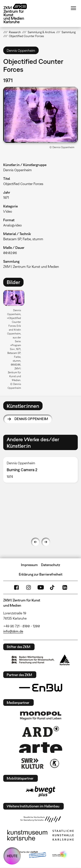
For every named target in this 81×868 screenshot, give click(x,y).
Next (46, 542)
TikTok (53, 587)
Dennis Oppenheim (31, 419)
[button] (40, 115)
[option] (16, 341)
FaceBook (16, 587)
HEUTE (12, 856)
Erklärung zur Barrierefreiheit (41, 574)
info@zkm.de (13, 631)
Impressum (29, 565)
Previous (35, 542)
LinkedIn (65, 587)
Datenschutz (51, 565)
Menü (73, 8)
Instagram (29, 587)
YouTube (41, 587)
